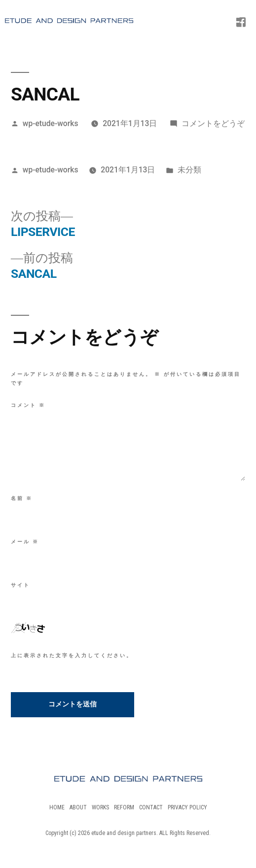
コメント (28, 405)
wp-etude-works (51, 123)
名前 (22, 498)
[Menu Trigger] (233, 17)
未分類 (189, 170)
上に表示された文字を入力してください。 (72, 655)
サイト (20, 585)
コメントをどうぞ (213, 123)
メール (25, 542)
